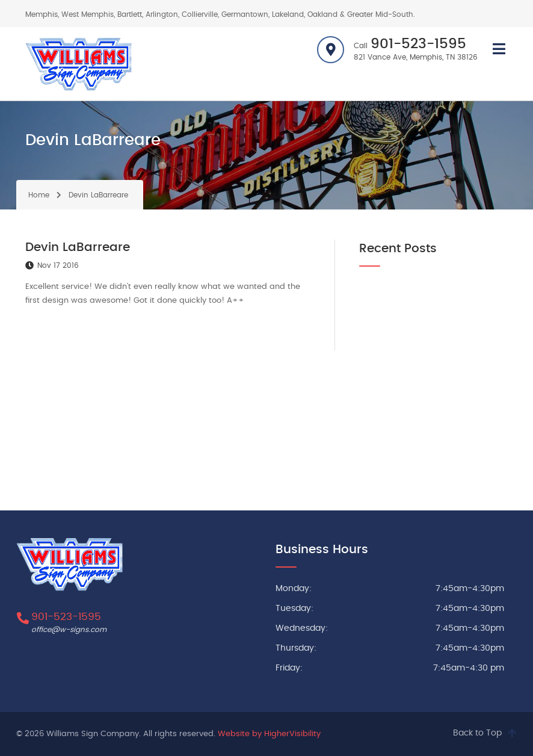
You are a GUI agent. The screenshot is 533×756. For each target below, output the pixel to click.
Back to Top (477, 733)
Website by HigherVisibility (269, 734)
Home (39, 195)
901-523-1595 (418, 44)
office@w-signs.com (69, 630)
